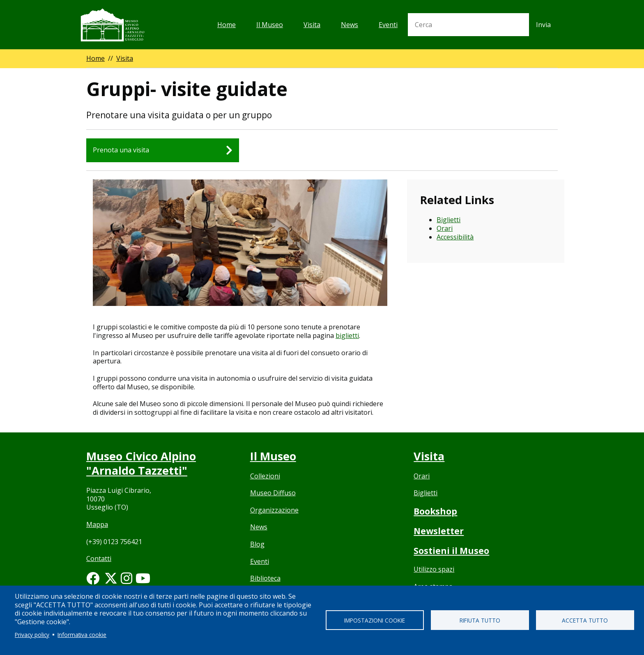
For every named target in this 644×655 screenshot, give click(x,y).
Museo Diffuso (273, 493)
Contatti (99, 558)
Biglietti (448, 220)
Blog (257, 544)
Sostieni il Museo (451, 551)
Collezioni (265, 476)
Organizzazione (274, 510)
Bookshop (435, 511)
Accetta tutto (585, 620)
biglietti (347, 336)
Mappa (97, 524)
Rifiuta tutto (480, 620)
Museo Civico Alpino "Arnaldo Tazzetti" (141, 463)
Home (227, 25)
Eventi (388, 25)
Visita (312, 25)
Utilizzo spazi (434, 569)
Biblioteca (265, 578)
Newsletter (439, 531)
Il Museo (270, 25)
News (350, 25)
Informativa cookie (82, 635)
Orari (445, 228)
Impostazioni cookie (375, 620)
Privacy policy (32, 635)
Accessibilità (455, 237)
